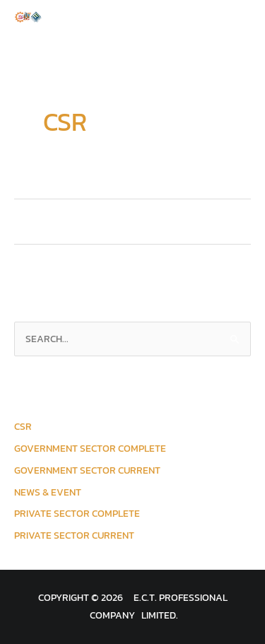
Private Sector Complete (77, 513)
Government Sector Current (87, 470)
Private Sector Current (74, 535)
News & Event (48, 492)
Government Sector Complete (90, 448)
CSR (23, 426)
